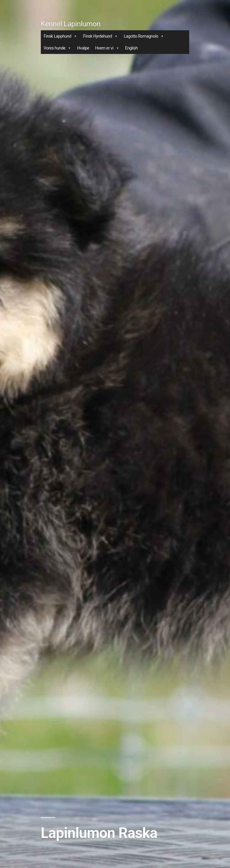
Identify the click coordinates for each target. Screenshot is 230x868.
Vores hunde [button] (57, 48)
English (131, 48)
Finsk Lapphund (60, 36)
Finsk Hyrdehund (101, 36)
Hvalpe (83, 48)
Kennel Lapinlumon (71, 24)
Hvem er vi (107, 48)
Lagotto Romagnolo (144, 36)
